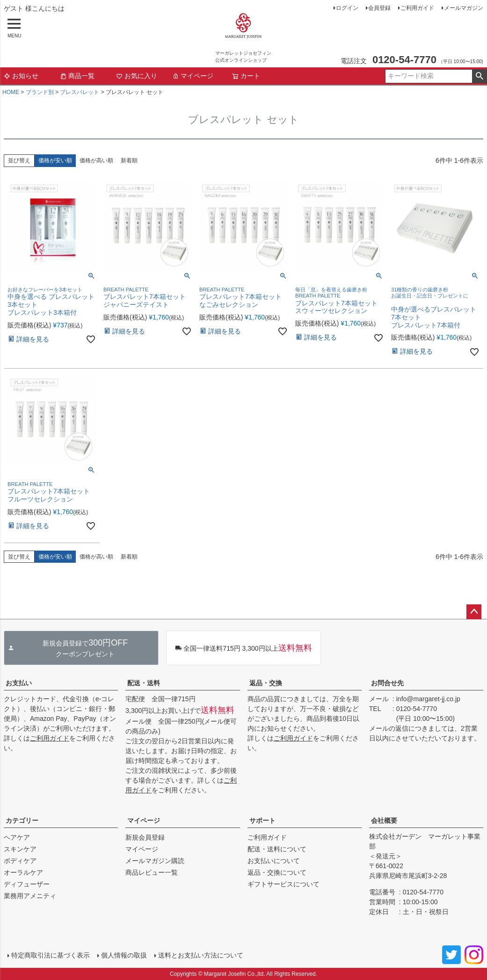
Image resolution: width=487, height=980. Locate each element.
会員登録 (379, 8)
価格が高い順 (96, 160)
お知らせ (21, 76)
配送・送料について (277, 849)
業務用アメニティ (30, 896)
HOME (11, 92)
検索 (479, 76)
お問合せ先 (387, 683)
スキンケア (20, 849)
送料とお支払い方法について (201, 955)
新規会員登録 (145, 837)
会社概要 (384, 820)
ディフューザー (27, 884)
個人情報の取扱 (124, 955)
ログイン (347, 8)
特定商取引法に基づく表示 (51, 955)
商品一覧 (77, 76)
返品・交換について (277, 872)
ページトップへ (474, 612)
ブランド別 (40, 92)
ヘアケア (17, 837)
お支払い (19, 683)
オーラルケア (23, 872)
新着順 (129, 160)
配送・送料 (144, 683)
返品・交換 (266, 683)
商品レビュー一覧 (152, 872)
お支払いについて (274, 861)
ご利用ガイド (417, 8)
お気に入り (137, 76)
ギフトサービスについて (283, 884)
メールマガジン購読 (155, 861)
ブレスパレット (80, 92)
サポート (262, 820)
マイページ (193, 76)
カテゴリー (22, 820)
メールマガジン (464, 8)
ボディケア (20, 861)
